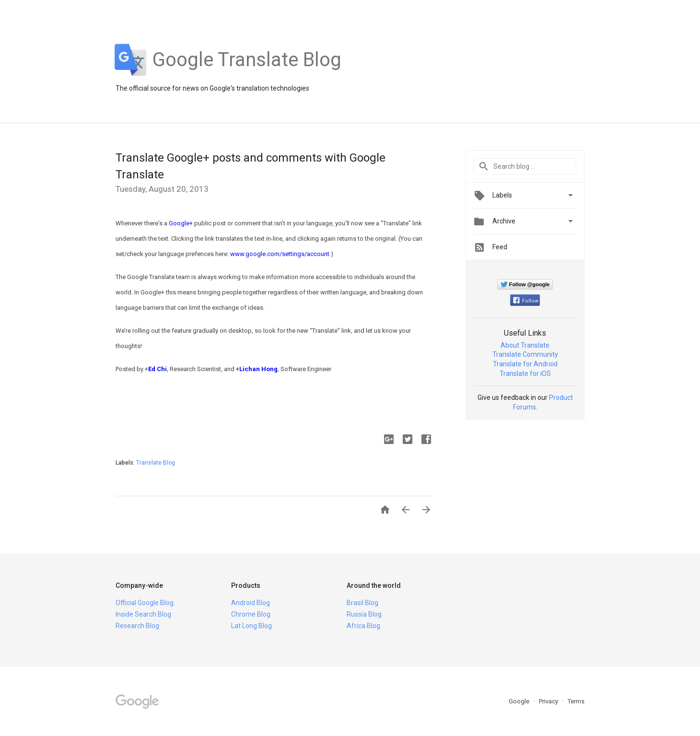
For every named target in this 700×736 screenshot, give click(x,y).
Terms (576, 701)
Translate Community (525, 354)
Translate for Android (525, 364)
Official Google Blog (145, 603)
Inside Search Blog (143, 614)
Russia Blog (364, 614)
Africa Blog (363, 626)
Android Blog (251, 603)
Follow (526, 301)
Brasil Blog (362, 603)
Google (520, 701)
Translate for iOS (525, 374)
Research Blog (137, 626)
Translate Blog (156, 463)
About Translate (525, 345)
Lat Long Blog (251, 626)
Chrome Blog (251, 614)
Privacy (549, 701)
